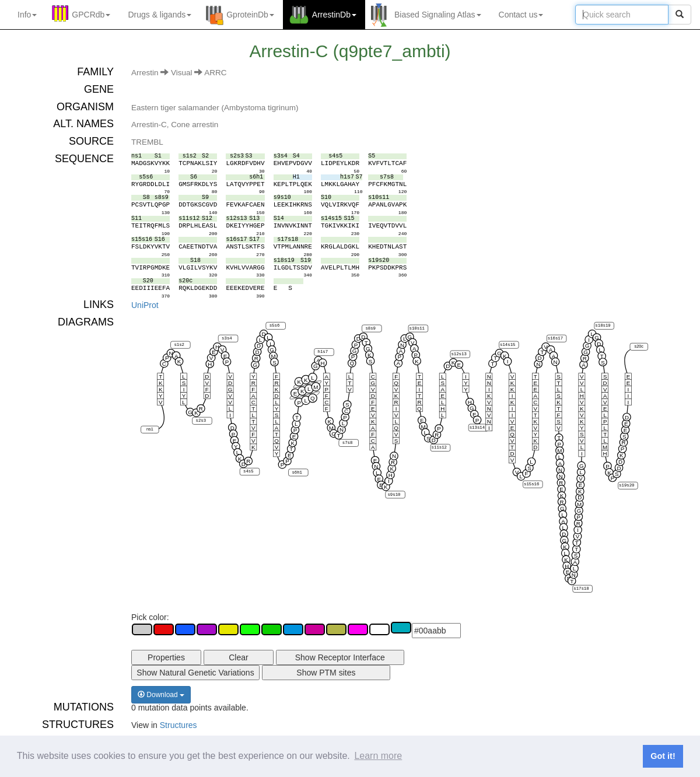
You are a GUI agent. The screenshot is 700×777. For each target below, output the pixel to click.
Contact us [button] (521, 15)
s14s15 (508, 345)
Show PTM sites (326, 673)
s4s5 (249, 471)
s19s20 (626, 485)
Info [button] (27, 15)
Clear (238, 657)
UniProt (145, 305)
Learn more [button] (378, 756)
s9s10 (394, 495)
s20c (639, 346)
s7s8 (348, 443)
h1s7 (323, 352)
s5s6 (275, 325)
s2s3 (201, 421)
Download (161, 695)
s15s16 (531, 484)
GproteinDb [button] (250, 15)
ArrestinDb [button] (334, 15)
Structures (178, 725)
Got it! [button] (663, 756)
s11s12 (439, 447)
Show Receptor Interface (340, 657)
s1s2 (179, 345)
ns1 (150, 429)
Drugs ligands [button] (160, 15)
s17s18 (581, 589)
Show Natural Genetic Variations (195, 673)
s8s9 (370, 328)
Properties (166, 657)
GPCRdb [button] (91, 15)
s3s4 (227, 338)
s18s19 (603, 325)
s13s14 (477, 428)
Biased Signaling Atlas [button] (438, 15)
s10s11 (417, 328)
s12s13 (459, 354)
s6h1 (297, 473)
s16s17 (555, 338)
